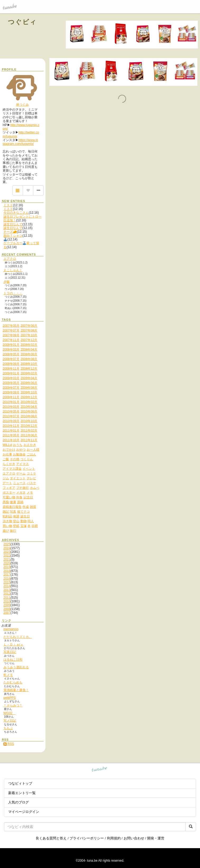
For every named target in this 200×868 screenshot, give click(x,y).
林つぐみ (22, 105)
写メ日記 (10, 721)
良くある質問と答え (51, 838)
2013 (7, 590)
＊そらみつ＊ (13, 705)
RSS (9, 744)
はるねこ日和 (13, 660)
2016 (7, 579)
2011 (7, 598)
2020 (7, 563)
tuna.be (99, 770)
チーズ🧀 (10, 232)
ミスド (8, 205)
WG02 (10, 713)
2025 (7, 544)
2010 (7, 601)
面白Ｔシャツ (13, 236)
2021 (7, 560)
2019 (7, 567)
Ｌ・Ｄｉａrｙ (13, 645)
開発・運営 (156, 838)
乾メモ (8, 675)
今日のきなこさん (16, 213)
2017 (7, 575)
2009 (7, 605)
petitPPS (10, 698)
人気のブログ (18, 802)
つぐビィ (22, 22)
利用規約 (114, 838)
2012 (7, 594)
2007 (7, 613)
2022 (7, 556)
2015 (7, 582)
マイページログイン (24, 812)
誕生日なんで (13, 224)
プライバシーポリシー (87, 838)
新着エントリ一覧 (22, 793)
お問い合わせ (134, 838)
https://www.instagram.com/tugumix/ (20, 142)
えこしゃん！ (13, 270)
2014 (7, 586)
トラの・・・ (13, 293)
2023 (7, 552)
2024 (7, 548)
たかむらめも (13, 682)
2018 (7, 571)
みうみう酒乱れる (16, 667)
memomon (11, 629)
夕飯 (7, 282)
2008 (7, 609)
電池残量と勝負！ (16, 690)
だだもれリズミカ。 (18, 637)
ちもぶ (8, 728)
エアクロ (10, 259)
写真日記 (10, 652)
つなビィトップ (20, 783)
